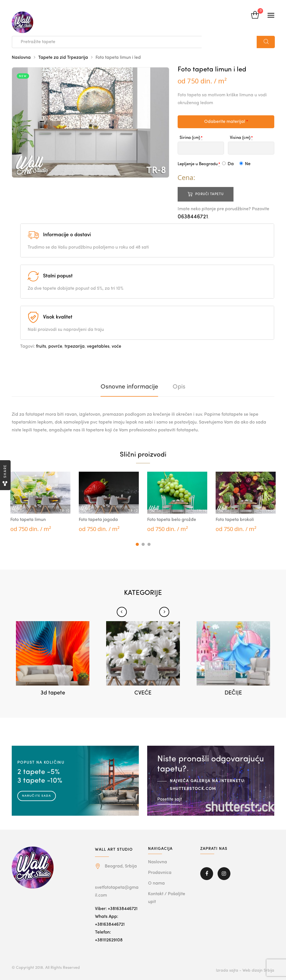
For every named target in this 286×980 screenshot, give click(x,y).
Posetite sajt (170, 799)
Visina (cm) (240, 138)
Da (228, 164)
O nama (156, 883)
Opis (179, 387)
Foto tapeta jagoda (98, 520)
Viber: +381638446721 (116, 909)
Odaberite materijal (226, 122)
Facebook (207, 874)
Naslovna (21, 58)
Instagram (224, 874)
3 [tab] (149, 544)
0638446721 (193, 217)
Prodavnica (160, 873)
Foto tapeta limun (28, 520)
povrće (55, 347)
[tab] (129, 387)
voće (116, 347)
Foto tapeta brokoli (235, 520)
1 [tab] (137, 544)
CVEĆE (143, 693)
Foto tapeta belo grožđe (172, 520)
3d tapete (53, 693)
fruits (41, 347)
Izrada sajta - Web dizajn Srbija (245, 970)
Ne (245, 164)
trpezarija (75, 347)
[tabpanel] (40, 502)
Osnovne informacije (129, 387)
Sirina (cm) (190, 138)
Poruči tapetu (209, 194)
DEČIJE (233, 693)
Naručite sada (37, 796)
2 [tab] (143, 544)
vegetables (98, 347)
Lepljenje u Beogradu (198, 164)
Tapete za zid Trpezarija (63, 58)
